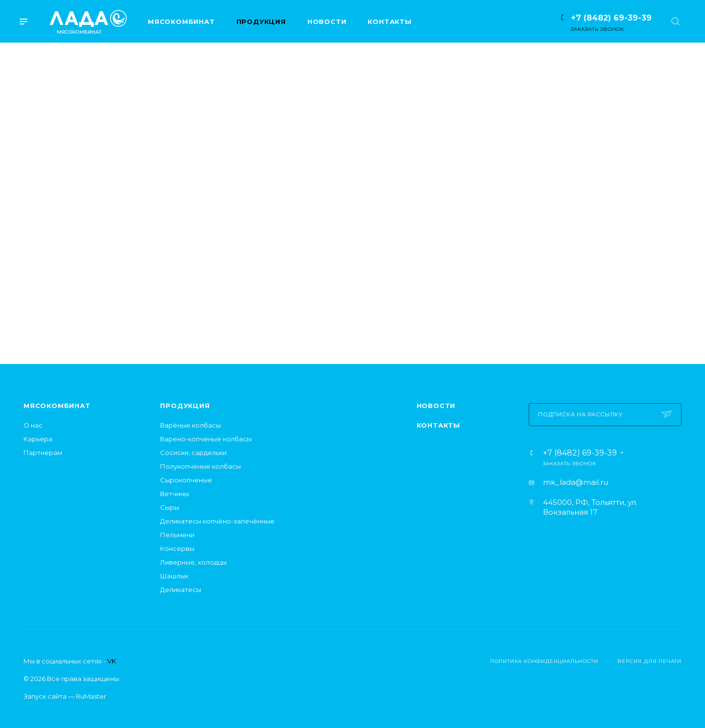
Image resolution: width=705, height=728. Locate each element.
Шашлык (174, 576)
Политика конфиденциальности (544, 661)
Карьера (38, 439)
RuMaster (91, 696)
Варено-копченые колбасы (206, 439)
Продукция (185, 406)
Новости (436, 406)
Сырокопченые (186, 480)
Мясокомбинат (57, 406)
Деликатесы (181, 590)
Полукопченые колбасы (200, 466)
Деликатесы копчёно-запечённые (217, 521)
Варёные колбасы (190, 425)
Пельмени (177, 535)
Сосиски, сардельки (193, 453)
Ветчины (175, 494)
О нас (33, 425)
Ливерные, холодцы (193, 562)
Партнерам (43, 453)
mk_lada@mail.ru (576, 482)
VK (112, 661)
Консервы (177, 548)
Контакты (438, 425)
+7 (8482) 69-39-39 (611, 18)
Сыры (170, 507)
